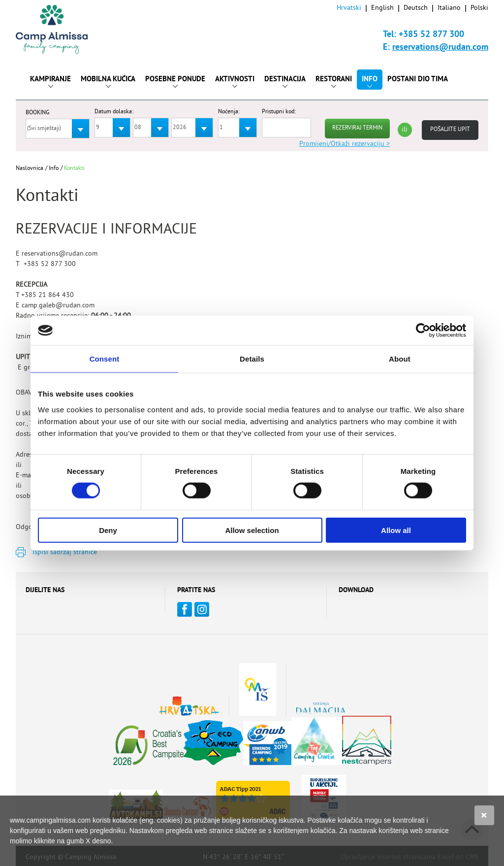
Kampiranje (50, 81)
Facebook (185, 609)
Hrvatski (349, 8)
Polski (479, 8)
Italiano (449, 8)
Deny (108, 530)
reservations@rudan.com (440, 48)
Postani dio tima (418, 80)
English (382, 8)
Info (370, 81)
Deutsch (416, 8)
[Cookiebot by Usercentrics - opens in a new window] (423, 331)
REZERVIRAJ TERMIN (357, 128)
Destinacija (285, 81)
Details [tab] (252, 359)
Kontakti (74, 169)
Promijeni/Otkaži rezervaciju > (345, 144)
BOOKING (37, 113)
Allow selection (252, 530)
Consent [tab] (105, 359)
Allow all (396, 530)
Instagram (202, 609)
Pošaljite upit (450, 130)
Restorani (334, 81)
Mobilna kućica (108, 81)
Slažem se (484, 815)
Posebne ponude (175, 81)
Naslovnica (30, 169)
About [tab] (400, 359)
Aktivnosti (235, 81)
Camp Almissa (61, 30)
